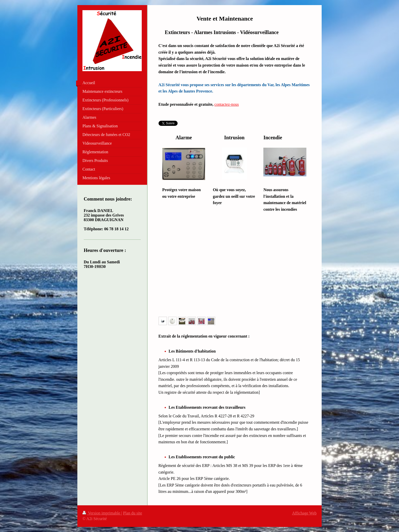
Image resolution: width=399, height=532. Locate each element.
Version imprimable (102, 513)
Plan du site (133, 513)
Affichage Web (304, 513)
